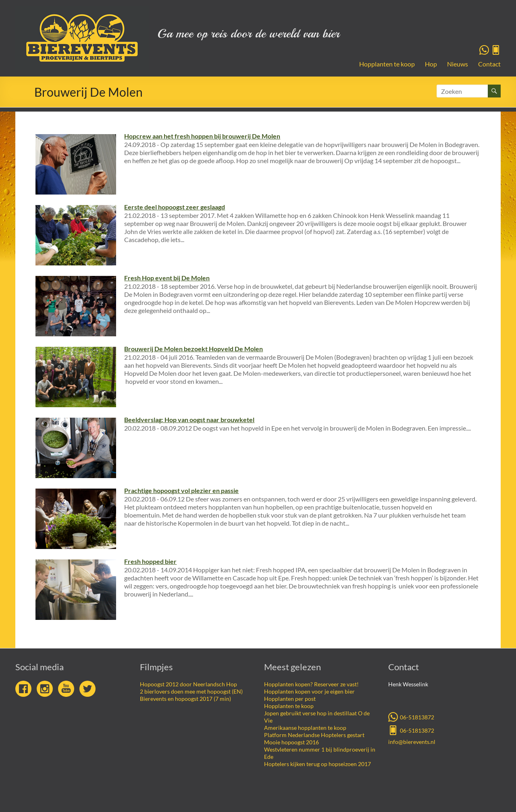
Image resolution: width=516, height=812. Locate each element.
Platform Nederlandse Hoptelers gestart (314, 735)
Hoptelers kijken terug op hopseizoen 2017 (317, 764)
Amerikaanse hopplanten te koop (305, 728)
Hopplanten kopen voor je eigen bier (309, 691)
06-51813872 (411, 717)
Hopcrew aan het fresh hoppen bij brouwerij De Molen (202, 136)
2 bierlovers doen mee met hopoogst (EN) (191, 691)
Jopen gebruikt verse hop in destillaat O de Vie (317, 717)
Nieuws (458, 64)
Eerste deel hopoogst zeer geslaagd (175, 207)
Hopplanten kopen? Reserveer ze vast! (311, 684)
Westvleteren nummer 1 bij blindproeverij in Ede (320, 753)
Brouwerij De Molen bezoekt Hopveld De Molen (193, 349)
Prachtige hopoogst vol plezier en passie (181, 490)
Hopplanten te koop (387, 64)
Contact (489, 64)
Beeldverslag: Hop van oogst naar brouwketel (189, 419)
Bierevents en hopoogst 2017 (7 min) (185, 699)
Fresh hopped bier (150, 561)
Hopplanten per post (290, 699)
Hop (431, 64)
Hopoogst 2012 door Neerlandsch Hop (188, 684)
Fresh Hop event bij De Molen (167, 278)
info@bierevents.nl (412, 742)
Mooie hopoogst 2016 (291, 742)
